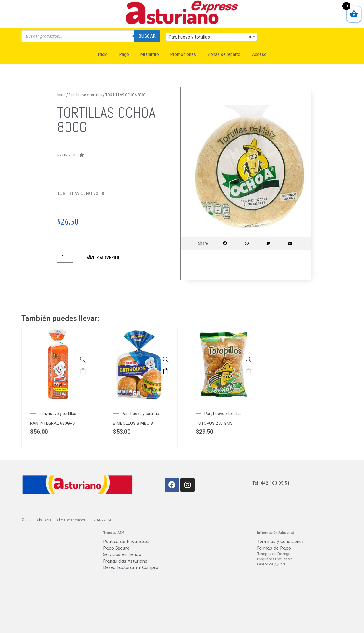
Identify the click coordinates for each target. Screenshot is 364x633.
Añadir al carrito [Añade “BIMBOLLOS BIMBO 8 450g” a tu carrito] (166, 371)
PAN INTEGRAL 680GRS (53, 423)
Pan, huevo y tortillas (85, 95)
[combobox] (211, 37)
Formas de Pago (274, 548)
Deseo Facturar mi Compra (131, 567)
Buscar (147, 36)
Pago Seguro (116, 548)
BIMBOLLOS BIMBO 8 (133, 423)
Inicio (103, 54)
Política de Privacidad (126, 542)
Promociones (183, 54)
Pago (124, 54)
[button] (71, 156)
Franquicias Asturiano (125, 561)
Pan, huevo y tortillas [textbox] (210, 37)
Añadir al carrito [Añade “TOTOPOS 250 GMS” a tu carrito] (249, 371)
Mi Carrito (150, 54)
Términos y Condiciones (280, 542)
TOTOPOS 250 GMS (214, 423)
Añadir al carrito (103, 258)
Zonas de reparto (224, 54)
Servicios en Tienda (122, 554)
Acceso (259, 54)
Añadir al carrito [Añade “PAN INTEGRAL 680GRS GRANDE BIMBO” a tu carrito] (83, 371)
